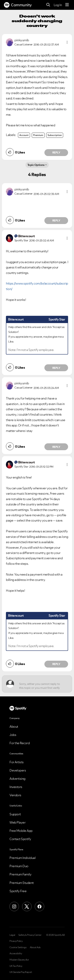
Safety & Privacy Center (30, 935)
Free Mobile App (21, 831)
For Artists (17, 762)
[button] (67, 42)
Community (18, 5)
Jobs (13, 735)
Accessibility (16, 953)
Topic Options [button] (36, 165)
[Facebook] (39, 907)
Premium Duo (19, 866)
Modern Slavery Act (19, 960)
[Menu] (67, 5)
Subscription (55, 135)
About (14, 727)
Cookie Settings (18, 947)
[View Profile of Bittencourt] (27, 236)
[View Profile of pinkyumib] (22, 40)
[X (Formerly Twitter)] (27, 907)
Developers (18, 770)
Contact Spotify (20, 839)
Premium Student (22, 883)
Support (15, 814)
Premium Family (20, 874)
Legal (12, 935)
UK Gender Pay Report (21, 972)
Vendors (15, 795)
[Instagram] (14, 907)
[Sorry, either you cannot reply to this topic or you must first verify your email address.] (41, 684)
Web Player (17, 822)
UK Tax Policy (16, 966)
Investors (16, 787)
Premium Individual (22, 858)
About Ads (35, 947)
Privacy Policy (16, 941)
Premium (38, 135)
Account (24, 135)
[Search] (48, 5)
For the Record (20, 743)
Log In (58, 5)
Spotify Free (18, 891)
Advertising (17, 779)
